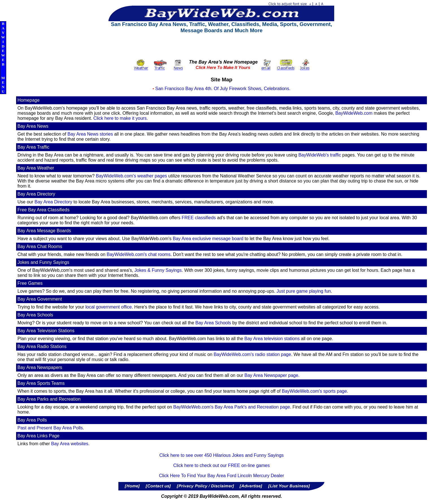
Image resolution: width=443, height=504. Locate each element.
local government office (108, 307)
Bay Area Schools (213, 323)
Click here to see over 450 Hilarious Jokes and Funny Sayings (221, 455)
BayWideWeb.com (354, 113)
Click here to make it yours (120, 118)
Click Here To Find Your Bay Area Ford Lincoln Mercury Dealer (222, 476)
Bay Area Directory (53, 202)
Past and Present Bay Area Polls (50, 428)
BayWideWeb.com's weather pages (131, 176)
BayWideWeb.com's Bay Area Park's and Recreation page (232, 407)
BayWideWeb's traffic (320, 155)
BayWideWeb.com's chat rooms (139, 254)
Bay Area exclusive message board (208, 239)
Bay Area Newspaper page (271, 375)
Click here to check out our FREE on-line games (221, 465)
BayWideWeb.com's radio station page (252, 354)
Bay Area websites (70, 444)
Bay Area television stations (272, 339)
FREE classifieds (199, 218)
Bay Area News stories (90, 134)
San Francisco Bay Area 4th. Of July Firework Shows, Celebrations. (223, 89)
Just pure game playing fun (304, 291)
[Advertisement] (221, 46)
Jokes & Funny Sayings (158, 270)
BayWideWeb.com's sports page (314, 391)
